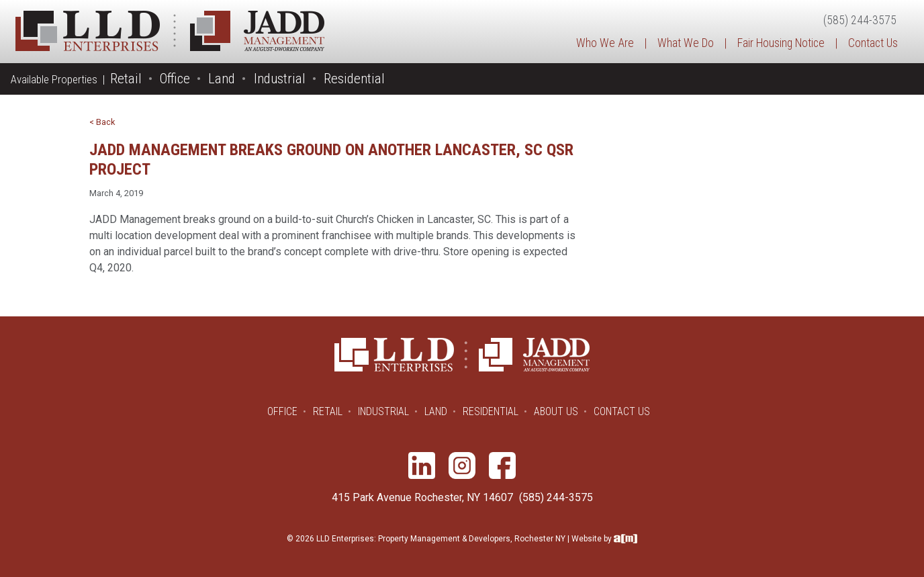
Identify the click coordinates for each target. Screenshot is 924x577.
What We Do (686, 43)
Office (175, 79)
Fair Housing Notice (781, 43)
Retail (126, 79)
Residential (354, 79)
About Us (556, 411)
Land (222, 79)
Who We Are (605, 43)
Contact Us (873, 43)
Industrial (280, 79)
